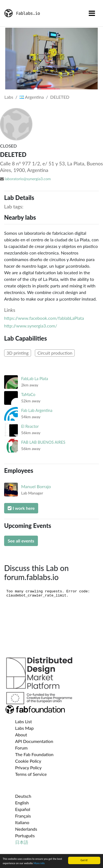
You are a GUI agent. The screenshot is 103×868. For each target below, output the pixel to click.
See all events (21, 541)
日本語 (22, 842)
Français (23, 816)
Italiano (22, 822)
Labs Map (24, 728)
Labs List (23, 721)
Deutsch (23, 796)
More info (39, 863)
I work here (21, 508)
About (21, 735)
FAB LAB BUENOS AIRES (43, 442)
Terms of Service (31, 774)
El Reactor (30, 426)
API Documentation (34, 741)
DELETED (60, 97)
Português (25, 836)
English (22, 803)
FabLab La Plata (35, 379)
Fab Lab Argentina (37, 410)
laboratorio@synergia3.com (28, 179)
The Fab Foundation (34, 754)
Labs (9, 97)
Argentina (32, 97)
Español (23, 809)
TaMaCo (28, 395)
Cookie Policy (28, 761)
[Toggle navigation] (92, 13)
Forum (21, 748)
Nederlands (26, 829)
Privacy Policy (28, 767)
